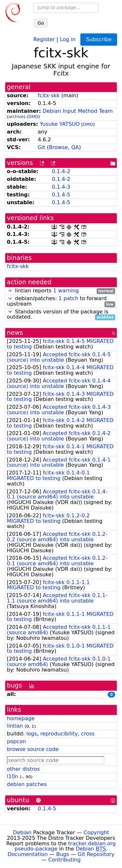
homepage (21, 718)
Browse (58, 147)
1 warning (66, 291)
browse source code (33, 749)
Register (44, 39)
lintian (15, 726)
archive (16, 117)
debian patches (27, 784)
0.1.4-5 (61, 195)
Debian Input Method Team (78, 111)
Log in (68, 39)
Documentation (27, 854)
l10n (13, 776)
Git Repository (96, 854)
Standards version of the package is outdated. (61, 315)
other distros (23, 769)
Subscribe (99, 39)
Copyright (96, 833)
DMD (33, 117)
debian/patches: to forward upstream (61, 301)
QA (75, 147)
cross (88, 734)
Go (41, 23)
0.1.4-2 (61, 171)
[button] (10, 291)
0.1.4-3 (61, 187)
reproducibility (59, 734)
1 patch (68, 298)
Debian (22, 833)
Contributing (64, 860)
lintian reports (61, 291)
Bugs (63, 854)
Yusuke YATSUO (60, 124)
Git (41, 147)
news (15, 333)
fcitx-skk (49, 95)
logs (32, 734)
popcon (16, 741)
